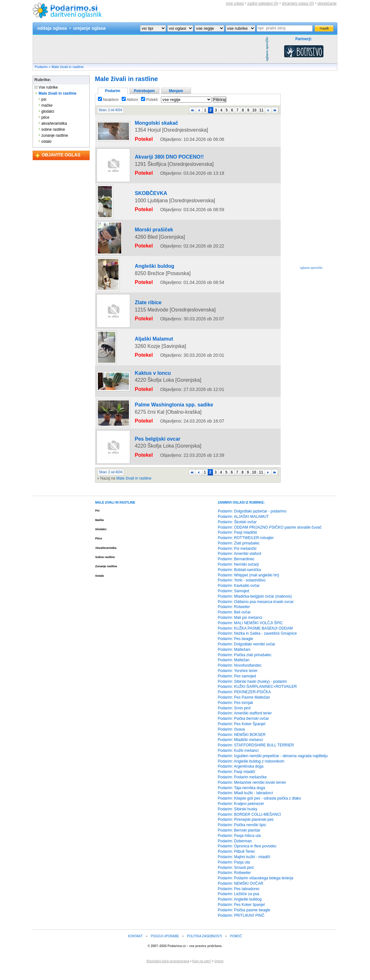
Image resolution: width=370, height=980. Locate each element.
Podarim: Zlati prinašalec (239, 554)
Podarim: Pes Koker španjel (241, 916)
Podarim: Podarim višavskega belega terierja (256, 889)
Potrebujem (144, 91)
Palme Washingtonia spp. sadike (161, 419)
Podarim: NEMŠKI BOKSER (242, 746)
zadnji (263, 3)
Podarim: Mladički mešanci (241, 751)
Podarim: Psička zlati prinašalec (245, 666)
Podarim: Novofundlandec (240, 677)
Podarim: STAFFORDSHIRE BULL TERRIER (256, 757)
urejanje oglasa (89, 28)
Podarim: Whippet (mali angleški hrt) (249, 586)
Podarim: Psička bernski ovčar (243, 730)
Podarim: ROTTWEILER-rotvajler (246, 549)
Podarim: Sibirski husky (238, 820)
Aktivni (130, 100)
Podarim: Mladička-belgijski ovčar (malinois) (255, 607)
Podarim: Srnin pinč (235, 719)
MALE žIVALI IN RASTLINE (115, 514)
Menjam (176, 91)
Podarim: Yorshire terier (238, 682)
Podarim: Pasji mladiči (237, 783)
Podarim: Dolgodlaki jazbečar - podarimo (252, 523)
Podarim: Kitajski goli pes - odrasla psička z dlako (260, 810)
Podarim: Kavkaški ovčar (239, 597)
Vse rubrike (46, 87)
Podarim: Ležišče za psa (239, 905)
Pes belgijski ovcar (149, 453)
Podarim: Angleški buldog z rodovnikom (251, 772)
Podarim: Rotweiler (234, 618)
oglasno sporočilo (311, 268)
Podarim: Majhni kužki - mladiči (244, 868)
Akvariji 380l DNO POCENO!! (158, 153)
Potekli (149, 100)
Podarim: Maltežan (234, 671)
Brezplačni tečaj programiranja (168, 973)
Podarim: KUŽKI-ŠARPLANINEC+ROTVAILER (258, 698)
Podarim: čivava (231, 740)
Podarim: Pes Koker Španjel (242, 735)
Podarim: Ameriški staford (240, 565)
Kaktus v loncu (145, 393)
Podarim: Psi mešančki (237, 560)
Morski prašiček (146, 225)
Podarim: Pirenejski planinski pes (246, 831)
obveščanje (327, 3)
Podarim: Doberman (235, 852)
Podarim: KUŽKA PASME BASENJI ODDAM (255, 639)
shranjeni (298, 3)
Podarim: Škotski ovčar (237, 533)
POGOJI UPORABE (165, 948)
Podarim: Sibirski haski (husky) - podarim (252, 693)
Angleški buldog (147, 262)
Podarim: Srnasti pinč (236, 879)
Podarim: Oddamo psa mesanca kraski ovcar (256, 613)
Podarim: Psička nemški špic (242, 836)
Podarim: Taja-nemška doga (242, 799)
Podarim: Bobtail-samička (239, 581)
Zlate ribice (142, 327)
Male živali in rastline (68, 67)
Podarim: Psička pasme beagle (244, 921)
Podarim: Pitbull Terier (236, 863)
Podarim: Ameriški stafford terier (245, 725)
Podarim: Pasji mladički (238, 544)
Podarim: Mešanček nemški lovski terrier (252, 794)
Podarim (41, 67)
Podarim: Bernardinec (236, 570)
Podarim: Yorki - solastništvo (242, 592)
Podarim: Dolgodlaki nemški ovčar (247, 656)
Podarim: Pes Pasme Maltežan (244, 708)
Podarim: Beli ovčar (234, 624)
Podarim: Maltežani (234, 661)
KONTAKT (135, 948)
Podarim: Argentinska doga (241, 778)
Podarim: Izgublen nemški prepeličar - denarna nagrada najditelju (273, 767)
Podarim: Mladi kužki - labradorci (246, 804)
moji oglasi (235, 3)
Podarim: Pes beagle (236, 650)
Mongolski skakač (148, 123)
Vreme (219, 973)
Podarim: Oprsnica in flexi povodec (247, 858)
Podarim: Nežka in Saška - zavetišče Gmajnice (257, 645)
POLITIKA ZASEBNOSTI (204, 948)
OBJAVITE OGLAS (61, 155)
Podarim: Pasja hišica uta (239, 847)
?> (180, 28)
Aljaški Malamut (146, 363)
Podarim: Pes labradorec (239, 900)
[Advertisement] (148, 49)
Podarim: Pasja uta (234, 873)
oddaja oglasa (52, 28)
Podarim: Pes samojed (237, 687)
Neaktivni (108, 100)
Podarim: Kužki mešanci (238, 762)
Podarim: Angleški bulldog (240, 911)
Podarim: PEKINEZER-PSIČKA (244, 703)
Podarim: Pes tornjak (236, 714)
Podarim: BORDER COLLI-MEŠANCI (249, 826)
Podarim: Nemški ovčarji (238, 576)
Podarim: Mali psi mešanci (240, 629)
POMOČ (236, 948)
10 (254, 110)
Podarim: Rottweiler (235, 884)
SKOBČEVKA (144, 189)
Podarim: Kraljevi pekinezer (241, 815)
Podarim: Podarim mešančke (242, 788)
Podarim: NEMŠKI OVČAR (241, 895)
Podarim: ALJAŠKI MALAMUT (243, 528)
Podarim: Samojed (234, 602)
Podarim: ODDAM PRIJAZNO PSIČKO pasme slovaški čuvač (270, 538)
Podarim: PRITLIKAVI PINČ (241, 927)
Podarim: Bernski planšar (239, 841)
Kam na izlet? (202, 973)
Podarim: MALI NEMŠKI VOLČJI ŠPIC (250, 634)
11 (261, 110)
